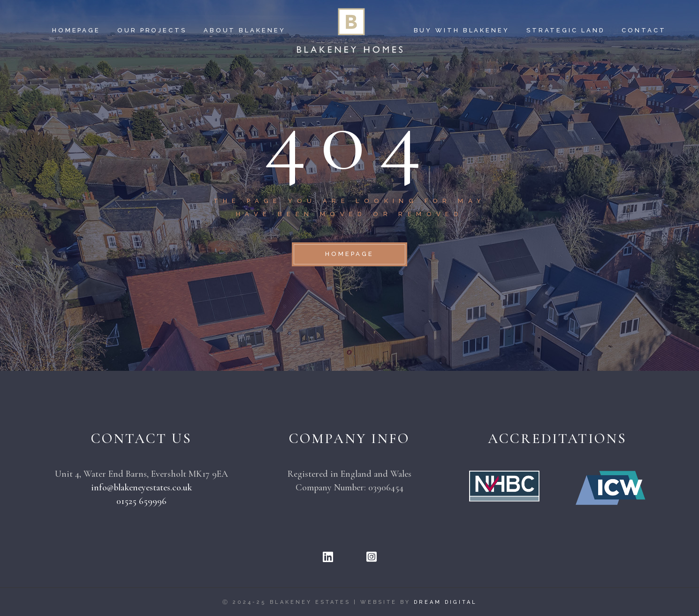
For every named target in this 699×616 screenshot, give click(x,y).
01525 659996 (141, 501)
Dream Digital (445, 602)
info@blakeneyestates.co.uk (141, 488)
